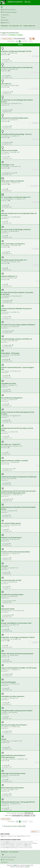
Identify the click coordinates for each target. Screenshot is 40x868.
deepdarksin (8, 142)
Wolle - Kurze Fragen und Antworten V (13, 244)
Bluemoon (6, 554)
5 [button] (27, 41)
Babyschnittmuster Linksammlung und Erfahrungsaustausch (13, 756)
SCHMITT (6, 727)
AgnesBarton (7, 741)
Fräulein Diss (7, 103)
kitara (6, 530)
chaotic (5, 231)
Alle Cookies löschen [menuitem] (8, 860)
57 (38, 642)
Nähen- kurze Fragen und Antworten (13, 181)
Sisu (5, 221)
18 (33, 139)
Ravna (6, 205)
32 (33, 123)
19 (35, 139)
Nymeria (6, 775)
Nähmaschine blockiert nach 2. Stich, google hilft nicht (18, 802)
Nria (5, 236)
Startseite (5, 26)
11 (35, 56)
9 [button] (30, 41)
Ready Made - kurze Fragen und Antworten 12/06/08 (18, 637)
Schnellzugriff (20, 7)
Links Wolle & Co (6, 84)
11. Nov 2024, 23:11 (15, 670)
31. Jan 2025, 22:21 (12, 582)
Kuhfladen (20, 35)
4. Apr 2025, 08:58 (12, 478)
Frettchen (6, 371)
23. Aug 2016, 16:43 (17, 741)
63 (36, 265)
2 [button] (21, 41)
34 (36, 123)
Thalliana (7, 483)
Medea (6, 765)
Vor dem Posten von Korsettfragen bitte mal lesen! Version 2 (17, 101)
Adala (5, 712)
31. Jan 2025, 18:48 (12, 596)
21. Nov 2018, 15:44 (15, 245)
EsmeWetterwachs (9, 199)
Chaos (5, 400)
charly (6, 629)
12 (36, 56)
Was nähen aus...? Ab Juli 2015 (11, 444)
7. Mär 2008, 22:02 (12, 53)
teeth (5, 53)
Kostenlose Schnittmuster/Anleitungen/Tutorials (16, 51)
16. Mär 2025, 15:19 (17, 495)
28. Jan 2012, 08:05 (14, 85)
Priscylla (6, 76)
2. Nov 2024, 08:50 (12, 712)
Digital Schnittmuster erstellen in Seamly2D (15, 461)
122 (33, 72)
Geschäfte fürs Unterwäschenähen (12, 595)
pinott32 (6, 359)
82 (35, 202)
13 (38, 56)
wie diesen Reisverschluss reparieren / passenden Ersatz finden (17, 293)
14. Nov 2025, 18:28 (13, 341)
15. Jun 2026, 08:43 (15, 217)
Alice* (5, 655)
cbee (5, 596)
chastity (6, 85)
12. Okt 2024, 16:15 (14, 684)
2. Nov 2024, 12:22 (13, 698)
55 (35, 642)
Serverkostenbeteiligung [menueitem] (9, 12)
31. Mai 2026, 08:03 (14, 231)
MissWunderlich (8, 611)
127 (38, 186)
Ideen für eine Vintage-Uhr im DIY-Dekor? (14, 725)
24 (38, 249)
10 (33, 56)
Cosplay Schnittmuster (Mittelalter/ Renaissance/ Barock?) (16, 309)
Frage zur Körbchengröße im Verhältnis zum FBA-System (19, 668)
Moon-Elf (6, 262)
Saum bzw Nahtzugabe (8, 682)
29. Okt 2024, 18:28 (15, 727)
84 (38, 202)
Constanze (6, 525)
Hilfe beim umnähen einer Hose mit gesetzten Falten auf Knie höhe (19, 214)
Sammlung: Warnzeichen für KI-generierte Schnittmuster (19, 477)
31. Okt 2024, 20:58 (13, 655)
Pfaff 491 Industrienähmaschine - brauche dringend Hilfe (17, 368)
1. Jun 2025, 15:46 (13, 432)
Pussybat (6, 152)
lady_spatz (6, 183)
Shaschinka (6, 639)
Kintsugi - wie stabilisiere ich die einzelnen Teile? (16, 623)
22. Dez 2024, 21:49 (19, 611)
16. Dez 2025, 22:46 (14, 326)
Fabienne (6, 804)
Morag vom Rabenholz (10, 759)
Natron (5, 69)
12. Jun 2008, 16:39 (16, 639)
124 (38, 72)
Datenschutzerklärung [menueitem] (9, 10)
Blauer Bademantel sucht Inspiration (12, 788)
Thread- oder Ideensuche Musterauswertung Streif (17, 654)
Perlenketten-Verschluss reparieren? (13, 696)
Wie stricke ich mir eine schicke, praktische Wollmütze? (18, 325)
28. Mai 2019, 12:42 (22, 759)
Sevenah (6, 539)
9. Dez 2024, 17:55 (14, 625)
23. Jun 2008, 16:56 (14, 152)
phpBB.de (27, 867)
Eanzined (6, 312)
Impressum (4, 862)
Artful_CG (6, 670)
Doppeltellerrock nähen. (9, 384)
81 (33, 202)
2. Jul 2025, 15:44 (12, 400)
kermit (6, 59)
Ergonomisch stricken (8, 609)
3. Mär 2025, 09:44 (12, 511)
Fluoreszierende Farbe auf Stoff (11, 580)
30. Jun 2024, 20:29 (14, 775)
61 (33, 265)
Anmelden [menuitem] (5, 20)
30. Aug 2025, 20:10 (16, 416)
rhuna (6, 808)
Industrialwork (8, 331)
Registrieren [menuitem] (6, 23)
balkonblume (7, 495)
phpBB (14, 865)
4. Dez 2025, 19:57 (15, 312)
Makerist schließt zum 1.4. (9, 276)
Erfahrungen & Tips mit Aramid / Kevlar (13, 773)
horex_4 (6, 462)
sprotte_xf (6, 217)
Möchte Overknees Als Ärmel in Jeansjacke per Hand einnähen (18, 413)
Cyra (5, 189)
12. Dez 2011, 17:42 (15, 262)
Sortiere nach (14, 815)
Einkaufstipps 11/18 (7, 165)
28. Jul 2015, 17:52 (17, 446)
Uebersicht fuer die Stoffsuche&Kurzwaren (15, 118)
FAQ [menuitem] (4, 17)
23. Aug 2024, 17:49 (13, 789)
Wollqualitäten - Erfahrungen (10, 353)
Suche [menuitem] (2, 29)
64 (38, 265)
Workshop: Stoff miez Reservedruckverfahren (16, 552)
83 (36, 202)
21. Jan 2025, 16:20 (12, 278)
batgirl (5, 568)
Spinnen (4, 739)
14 (33, 170)
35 (38, 123)
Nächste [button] (32, 41)
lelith (5, 511)
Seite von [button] (17, 41)
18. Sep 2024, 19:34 (15, 804)
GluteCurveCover (9, 469)
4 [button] (25, 41)
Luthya (5, 698)
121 (31, 72)
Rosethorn (6, 416)
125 (33, 186)
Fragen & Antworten (10, 33)
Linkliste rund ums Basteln (9, 150)
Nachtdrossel (8, 92)
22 (35, 249)
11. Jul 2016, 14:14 (15, 183)
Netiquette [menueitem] (5, 15)
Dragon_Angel (8, 345)
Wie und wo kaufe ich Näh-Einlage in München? (16, 230)
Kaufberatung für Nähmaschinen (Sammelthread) (17, 67)
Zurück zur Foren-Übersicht (14, 826)
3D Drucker (5, 566)
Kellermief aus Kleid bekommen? (11, 538)
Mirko (5, 385)
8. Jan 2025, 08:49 (15, 355)
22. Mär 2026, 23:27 (17, 296)
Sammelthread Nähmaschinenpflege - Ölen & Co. (17, 134)
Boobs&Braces (13, 35)
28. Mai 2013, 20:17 (17, 103)
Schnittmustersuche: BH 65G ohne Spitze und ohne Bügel (17, 429)
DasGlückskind (7, 446)
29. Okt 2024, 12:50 (14, 539)
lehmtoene (7, 126)
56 (36, 642)
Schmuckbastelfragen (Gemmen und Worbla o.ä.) (17, 339)
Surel (5, 120)
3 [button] (23, 41)
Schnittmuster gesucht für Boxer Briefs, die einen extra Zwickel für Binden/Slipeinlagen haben (18, 492)
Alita (5, 646)
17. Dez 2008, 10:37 (13, 120)
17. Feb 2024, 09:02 (14, 462)
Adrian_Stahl (7, 110)
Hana (5, 341)
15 (35, 170)
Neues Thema (7, 39)
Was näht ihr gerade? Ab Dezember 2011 (14, 260)
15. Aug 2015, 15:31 (20, 199)
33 (35, 123)
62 (35, 265)
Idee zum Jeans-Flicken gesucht (11, 523)
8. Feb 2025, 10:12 (15, 554)
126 (36, 186)
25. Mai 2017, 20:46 (15, 525)
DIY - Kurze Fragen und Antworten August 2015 (16, 197)
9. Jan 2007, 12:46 (13, 69)
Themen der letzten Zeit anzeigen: (20, 813)
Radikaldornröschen (10, 173)
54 (33, 642)
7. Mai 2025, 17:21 (13, 385)
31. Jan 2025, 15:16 (13, 568)
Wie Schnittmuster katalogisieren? (12, 398)
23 (36, 249)
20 (36, 139)
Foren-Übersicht (14, 26)
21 (38, 139)
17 (38, 170)
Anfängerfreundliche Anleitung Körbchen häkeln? (17, 711)
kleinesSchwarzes (9, 601)
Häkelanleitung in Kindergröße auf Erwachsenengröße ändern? (18, 508)
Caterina (6, 625)
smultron (6, 136)
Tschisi (5, 432)
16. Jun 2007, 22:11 (15, 136)
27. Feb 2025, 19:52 (15, 371)
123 (36, 72)
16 (36, 170)
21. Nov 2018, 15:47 (15, 166)
